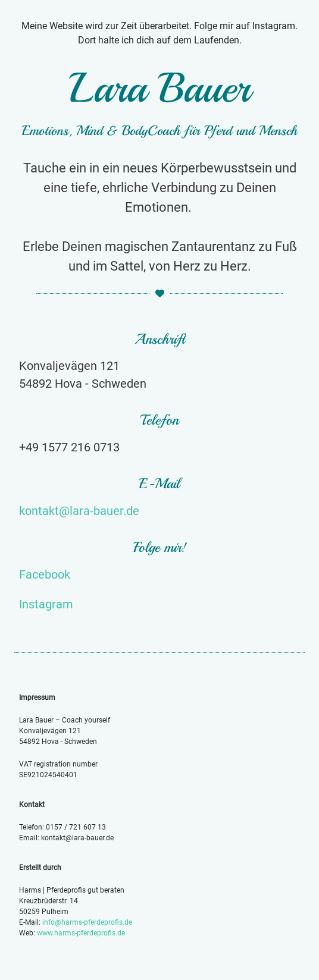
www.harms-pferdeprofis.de (81, 933)
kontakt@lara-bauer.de (79, 511)
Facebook (45, 574)
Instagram (46, 604)
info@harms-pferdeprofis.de (87, 922)
